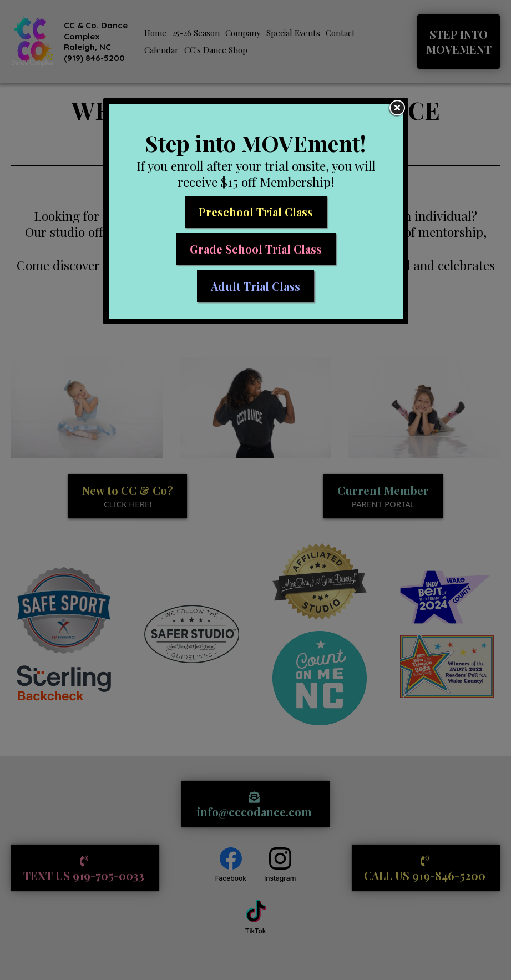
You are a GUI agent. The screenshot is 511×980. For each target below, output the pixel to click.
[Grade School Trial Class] (256, 249)
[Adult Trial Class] (255, 286)
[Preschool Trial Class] (256, 212)
